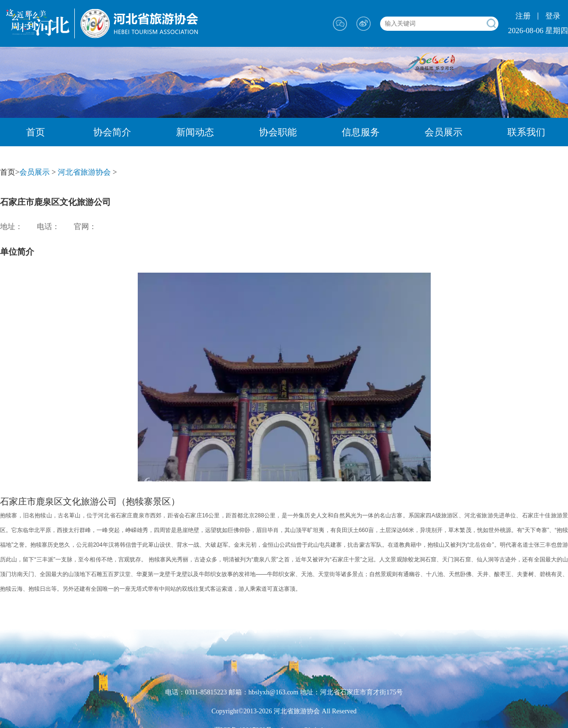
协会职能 (278, 132)
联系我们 (526, 132)
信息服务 (361, 132)
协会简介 (112, 132)
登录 (553, 16)
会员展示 (444, 132)
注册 (523, 16)
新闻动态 (195, 132)
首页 (35, 132)
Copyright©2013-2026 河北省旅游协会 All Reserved (284, 711)
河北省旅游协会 (84, 172)
